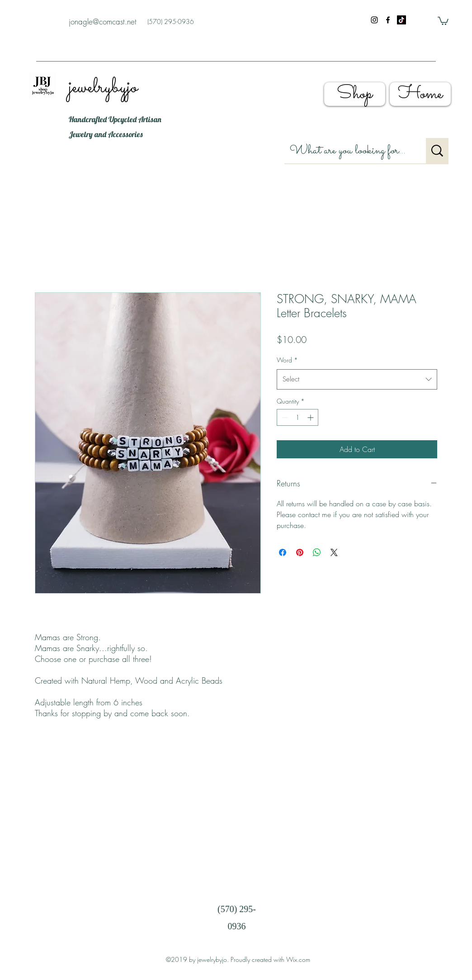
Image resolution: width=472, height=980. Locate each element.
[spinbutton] (297, 417)
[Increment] (311, 417)
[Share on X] (334, 552)
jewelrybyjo (103, 88)
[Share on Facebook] (283, 552)
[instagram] (374, 20)
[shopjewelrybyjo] (401, 20)
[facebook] (388, 20)
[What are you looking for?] (348, 151)
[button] (443, 20)
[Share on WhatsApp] (317, 552)
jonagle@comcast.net (103, 21)
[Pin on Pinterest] (300, 552)
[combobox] (357, 379)
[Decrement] (284, 417)
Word (287, 360)
